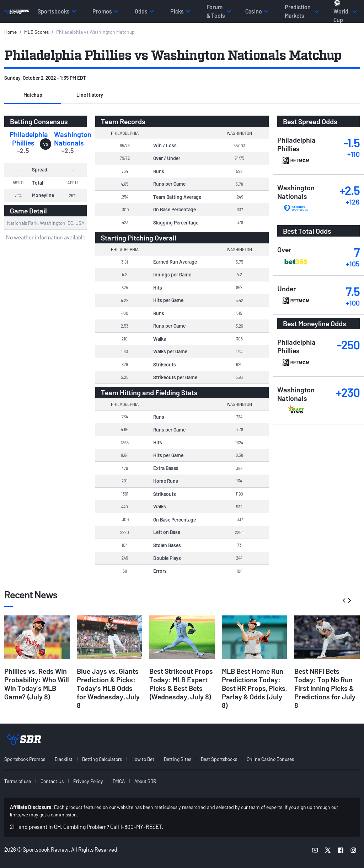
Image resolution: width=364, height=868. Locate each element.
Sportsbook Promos (25, 759)
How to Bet (143, 759)
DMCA (119, 781)
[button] (33, 95)
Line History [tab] (90, 95)
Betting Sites (178, 759)
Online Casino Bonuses (270, 759)
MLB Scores (36, 32)
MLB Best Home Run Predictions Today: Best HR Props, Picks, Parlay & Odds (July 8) (254, 688)
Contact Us (52, 781)
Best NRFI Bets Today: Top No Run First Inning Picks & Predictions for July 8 (325, 688)
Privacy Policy (88, 781)
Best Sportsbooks (219, 759)
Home (10, 32)
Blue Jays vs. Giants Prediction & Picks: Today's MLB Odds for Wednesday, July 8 (108, 688)
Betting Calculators (102, 759)
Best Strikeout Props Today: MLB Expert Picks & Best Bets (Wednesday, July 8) (181, 684)
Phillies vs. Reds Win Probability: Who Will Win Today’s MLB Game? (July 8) (37, 684)
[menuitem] (29, 759)
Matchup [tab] (33, 95)
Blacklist (64, 759)
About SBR (145, 781)
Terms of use (18, 781)
